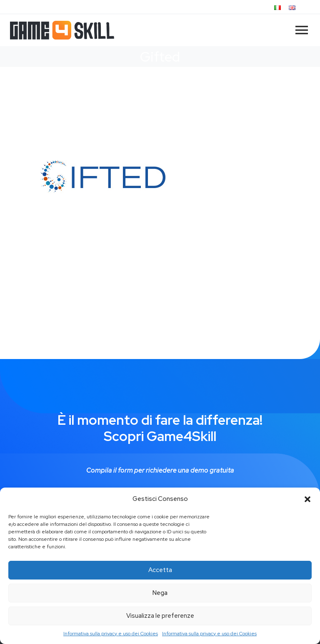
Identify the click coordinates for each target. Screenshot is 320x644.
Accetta (160, 570)
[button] (307, 499)
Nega (160, 593)
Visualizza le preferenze (160, 616)
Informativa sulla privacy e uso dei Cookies (111, 634)
